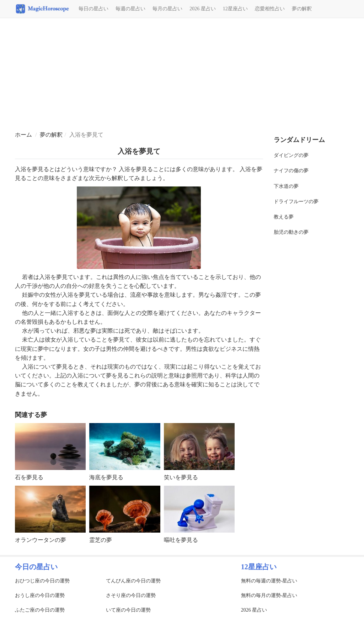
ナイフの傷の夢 (291, 171)
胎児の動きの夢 (291, 232)
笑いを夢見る (181, 477)
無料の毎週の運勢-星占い (269, 581)
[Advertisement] (182, 75)
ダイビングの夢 (291, 155)
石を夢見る (29, 477)
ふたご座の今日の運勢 (40, 610)
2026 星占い (203, 9)
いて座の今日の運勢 (128, 610)
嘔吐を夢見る (181, 540)
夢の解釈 (302, 9)
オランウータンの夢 (41, 540)
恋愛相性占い (270, 9)
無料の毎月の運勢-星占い (269, 595)
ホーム (23, 135)
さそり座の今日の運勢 (131, 595)
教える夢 (284, 217)
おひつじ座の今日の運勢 (42, 581)
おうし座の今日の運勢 (40, 595)
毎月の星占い (167, 9)
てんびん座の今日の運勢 (133, 581)
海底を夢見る (106, 477)
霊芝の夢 (101, 540)
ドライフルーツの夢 (296, 202)
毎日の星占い (93, 9)
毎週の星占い (130, 9)
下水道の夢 (286, 186)
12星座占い (235, 9)
